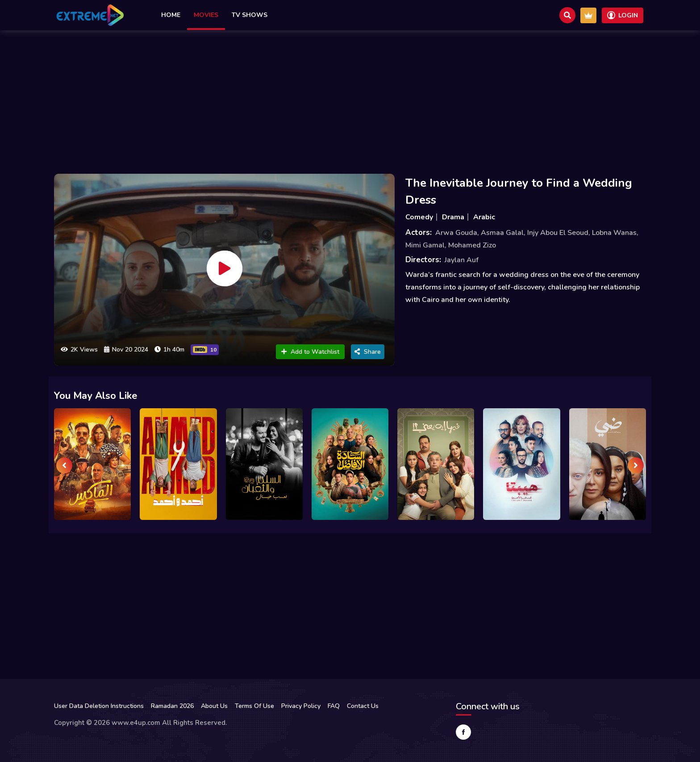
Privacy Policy (301, 706)
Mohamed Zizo (472, 245)
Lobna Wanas (614, 233)
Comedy (419, 217)
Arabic (484, 217)
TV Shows (250, 15)
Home (171, 15)
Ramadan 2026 (172, 706)
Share (368, 352)
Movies (206, 15)
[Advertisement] (350, 100)
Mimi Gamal (425, 245)
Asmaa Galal (502, 233)
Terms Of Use (254, 706)
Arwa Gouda (456, 233)
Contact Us (363, 706)
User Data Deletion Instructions (99, 706)
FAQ (334, 706)
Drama (453, 217)
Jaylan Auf (462, 260)
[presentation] (64, 465)
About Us (214, 706)
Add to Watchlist (310, 352)
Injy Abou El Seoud (558, 233)
